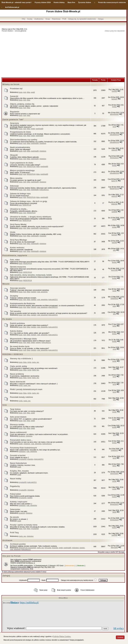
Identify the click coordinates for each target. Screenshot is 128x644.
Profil (64, 19)
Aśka (28, 92)
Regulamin (15, 112)
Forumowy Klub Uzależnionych (23, 448)
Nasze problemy (17, 374)
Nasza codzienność (18, 432)
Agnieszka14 (114, 158)
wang (114, 306)
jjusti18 (114, 497)
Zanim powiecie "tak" (13, 120)
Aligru (114, 466)
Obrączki (14, 155)
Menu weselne (16, 178)
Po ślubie (7, 319)
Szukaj (30, 19)
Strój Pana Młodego (18, 240)
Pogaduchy (15, 486)
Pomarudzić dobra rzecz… (21, 440)
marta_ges (35, 362)
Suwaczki (14, 96)
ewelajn (34, 292)
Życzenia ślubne (85, 2)
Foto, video (15, 260)
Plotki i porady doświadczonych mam (26, 389)
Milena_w (31, 563)
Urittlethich (114, 450)
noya (114, 349)
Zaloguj (101, 19)
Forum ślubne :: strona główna (14, 31)
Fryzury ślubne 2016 (43, 2)
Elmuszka (48, 548)
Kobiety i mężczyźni (19, 502)
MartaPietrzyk (114, 189)
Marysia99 (114, 547)
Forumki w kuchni (18, 455)
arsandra (22, 436)
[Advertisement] (63, 55)
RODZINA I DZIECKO (13, 354)
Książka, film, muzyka (19, 471)
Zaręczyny (14, 123)
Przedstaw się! (16, 89)
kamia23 (114, 99)
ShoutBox (63, 598)
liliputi (114, 512)
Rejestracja (56, 19)
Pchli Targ (14, 533)
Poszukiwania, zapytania (15, 255)
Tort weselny (15, 311)
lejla (114, 250)
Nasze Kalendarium (18, 463)
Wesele (6, 284)
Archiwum (7, 540)
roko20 (114, 219)
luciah (114, 291)
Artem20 (114, 150)
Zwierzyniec (15, 509)
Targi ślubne (15, 409)
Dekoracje (14, 186)
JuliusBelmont (114, 135)
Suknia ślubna (16, 331)
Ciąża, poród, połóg (18, 366)
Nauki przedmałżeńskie (20, 147)
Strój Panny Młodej (18, 224)
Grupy (48, 19)
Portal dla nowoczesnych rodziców (112, 2)
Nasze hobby (16, 479)
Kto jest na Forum (12, 556)
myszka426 (23, 459)
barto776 (114, 181)
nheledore (43, 143)
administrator (114, 114)
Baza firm (71, 2)
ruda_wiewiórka (42, 292)
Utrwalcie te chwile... (19, 209)
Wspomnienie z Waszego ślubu (23, 339)
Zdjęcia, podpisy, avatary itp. (22, 104)
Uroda (13, 232)
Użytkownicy (39, 19)
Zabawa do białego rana (20, 194)
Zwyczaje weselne (18, 288)
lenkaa (114, 107)
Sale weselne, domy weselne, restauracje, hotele (31, 275)
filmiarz (114, 262)
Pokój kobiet (15, 494)
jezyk (114, 127)
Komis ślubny (59, 2)
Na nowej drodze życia (20, 346)
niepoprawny (114, 474)
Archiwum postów (18, 544)
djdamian (114, 204)
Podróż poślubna (17, 323)
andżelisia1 (114, 298)
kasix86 (114, 243)
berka (114, 326)
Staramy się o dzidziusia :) (21, 359)
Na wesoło (14, 517)
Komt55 (114, 91)
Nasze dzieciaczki (18, 382)
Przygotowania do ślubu (20, 132)
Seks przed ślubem (18, 417)
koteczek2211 (44, 190)
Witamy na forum (11, 84)
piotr (25, 92)
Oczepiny (14, 296)
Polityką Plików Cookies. (62, 636)
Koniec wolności (17, 248)
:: (94, 2)
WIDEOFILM (31, 167)
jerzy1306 (114, 270)
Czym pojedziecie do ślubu (22, 163)
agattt (33, 92)
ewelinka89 (39, 129)
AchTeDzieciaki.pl (12, 7)
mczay (114, 412)
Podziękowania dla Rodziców (23, 304)
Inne (5, 405)
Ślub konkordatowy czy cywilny (24, 140)
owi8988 (114, 212)
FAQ (23, 19)
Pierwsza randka (17, 425)
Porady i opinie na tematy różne (24, 525)
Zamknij (120, 637)
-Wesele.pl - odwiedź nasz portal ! (18, 2)
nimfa (29, 362)
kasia (21, 92)
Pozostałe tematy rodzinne (21, 397)
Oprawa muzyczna (18, 267)
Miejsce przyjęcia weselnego (22, 171)
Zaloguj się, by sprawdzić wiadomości (82, 19)
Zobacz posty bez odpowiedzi (115, 31)
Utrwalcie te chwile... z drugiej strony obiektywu (31, 217)
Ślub (3, 2)
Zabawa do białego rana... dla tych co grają (28, 201)
